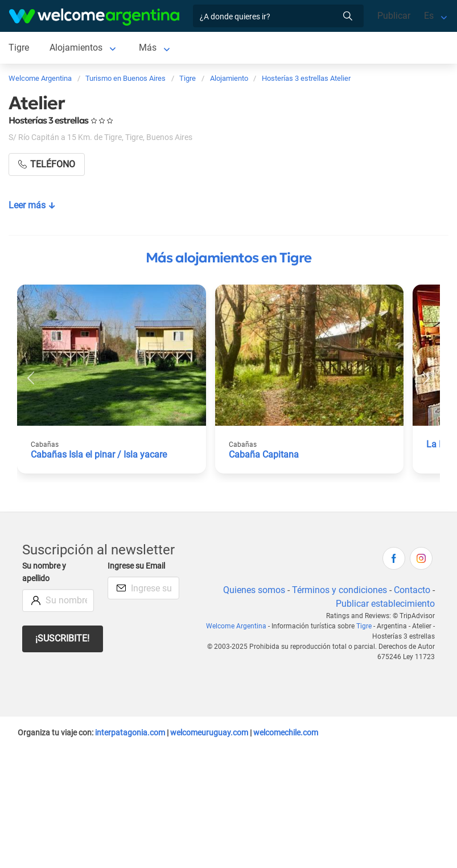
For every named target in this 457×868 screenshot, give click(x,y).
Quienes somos (254, 590)
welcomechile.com (286, 733)
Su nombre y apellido (44, 572)
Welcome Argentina (236, 626)
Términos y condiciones (339, 590)
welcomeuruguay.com (209, 733)
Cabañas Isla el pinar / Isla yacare (99, 454)
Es (429, 16)
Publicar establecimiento (385, 604)
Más (148, 48)
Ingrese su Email (136, 566)
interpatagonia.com (130, 733)
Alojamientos (76, 48)
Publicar (394, 16)
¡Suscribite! (62, 638)
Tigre (19, 48)
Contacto (412, 590)
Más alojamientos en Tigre (229, 258)
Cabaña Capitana (264, 454)
